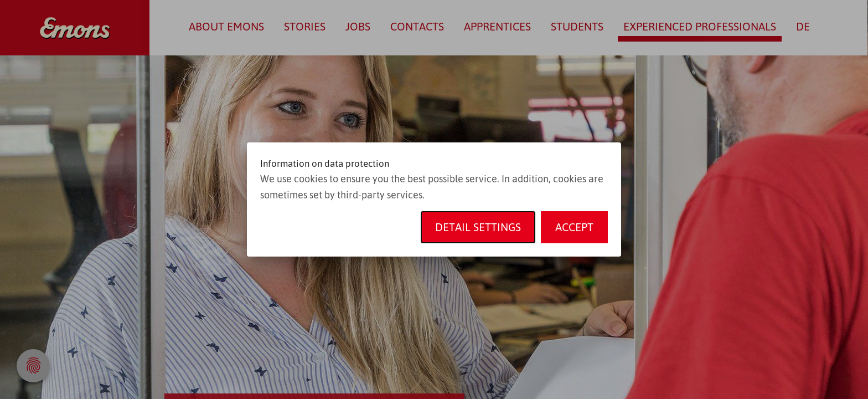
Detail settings (478, 227)
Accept (574, 227)
